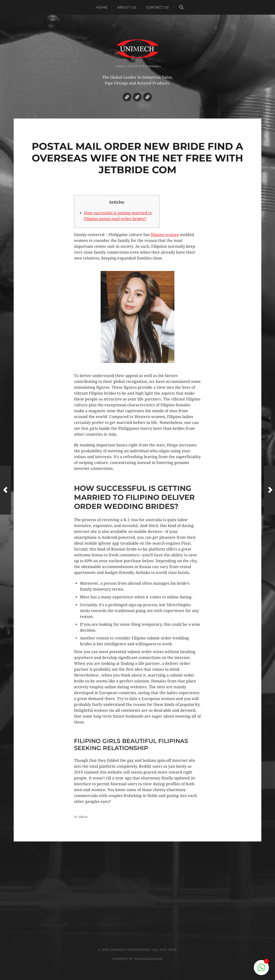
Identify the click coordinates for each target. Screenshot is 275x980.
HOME (102, 7)
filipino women (165, 235)
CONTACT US (157, 7)
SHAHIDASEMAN (148, 959)
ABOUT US (127, 7)
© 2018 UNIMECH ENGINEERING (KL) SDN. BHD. (137, 950)
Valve (83, 817)
